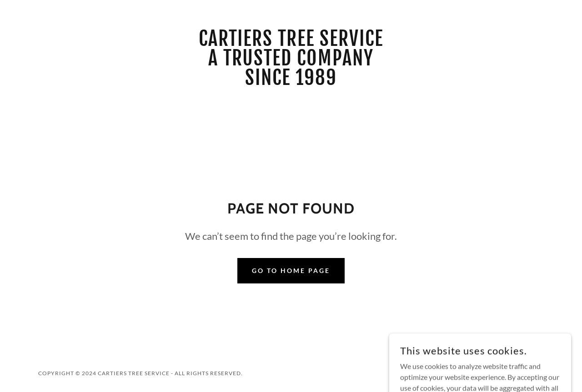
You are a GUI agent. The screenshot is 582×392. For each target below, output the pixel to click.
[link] (291, 82)
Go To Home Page (291, 270)
